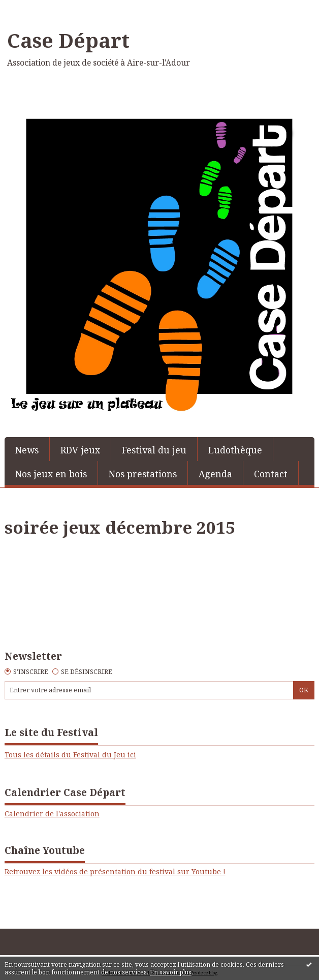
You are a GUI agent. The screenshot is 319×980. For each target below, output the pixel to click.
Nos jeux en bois (51, 474)
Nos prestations (143, 474)
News (27, 450)
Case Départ (68, 40)
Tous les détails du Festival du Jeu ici (70, 755)
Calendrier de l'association (52, 814)
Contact (271, 474)
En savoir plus (171, 972)
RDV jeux (80, 450)
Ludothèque (235, 450)
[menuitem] (27, 449)
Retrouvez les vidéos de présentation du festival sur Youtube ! (115, 871)
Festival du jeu (154, 450)
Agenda (215, 474)
